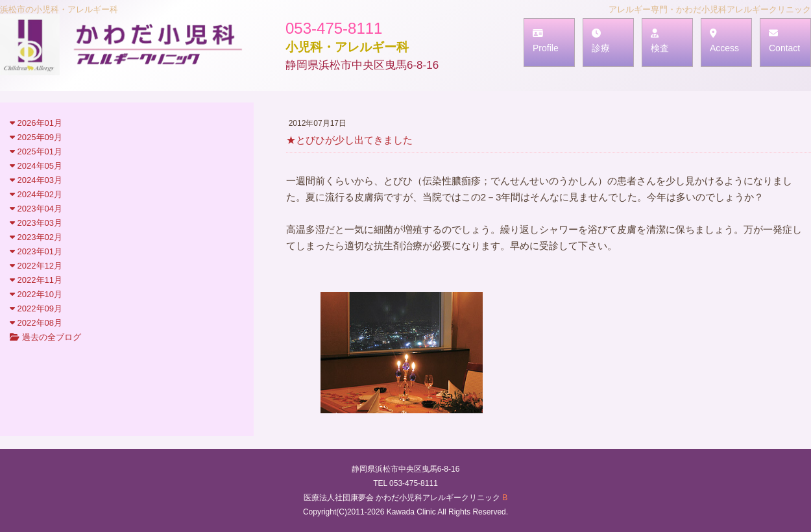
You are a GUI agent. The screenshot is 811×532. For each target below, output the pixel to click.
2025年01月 (36, 151)
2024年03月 (36, 180)
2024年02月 (36, 194)
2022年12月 (36, 266)
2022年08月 (36, 323)
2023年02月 (36, 237)
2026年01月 (36, 123)
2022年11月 (36, 280)
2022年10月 (36, 294)
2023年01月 (36, 251)
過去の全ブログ (45, 337)
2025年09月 (36, 137)
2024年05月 (36, 166)
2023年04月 (36, 209)
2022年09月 (36, 308)
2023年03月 (36, 223)
